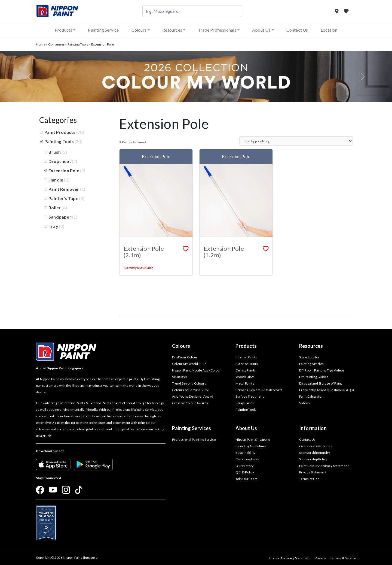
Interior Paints (246, 357)
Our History (244, 466)
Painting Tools (78, 44)
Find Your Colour (185, 357)
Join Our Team (246, 479)
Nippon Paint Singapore (253, 439)
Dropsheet (60, 161)
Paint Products (60, 132)
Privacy (320, 558)
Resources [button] (172, 30)
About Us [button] (261, 30)
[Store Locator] (337, 11)
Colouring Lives (247, 459)
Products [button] (64, 30)
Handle (56, 180)
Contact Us (297, 30)
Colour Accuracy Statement (290, 558)
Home (41, 44)
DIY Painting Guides (314, 377)
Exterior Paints (247, 364)
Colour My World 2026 (189, 364)
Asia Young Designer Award (193, 396)
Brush (55, 152)
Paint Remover (64, 189)
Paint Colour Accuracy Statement (324, 466)
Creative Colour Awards (190, 403)
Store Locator (309, 357)
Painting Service (103, 30)
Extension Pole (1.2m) (224, 252)
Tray (53, 226)
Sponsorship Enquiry (315, 453)
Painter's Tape (63, 198)
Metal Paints (245, 383)
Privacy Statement (313, 472)
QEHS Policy (245, 472)
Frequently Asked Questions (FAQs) (327, 390)
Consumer (56, 44)
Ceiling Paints (246, 370)
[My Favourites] (346, 11)
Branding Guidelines (251, 446)
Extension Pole (64, 170)
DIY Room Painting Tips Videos (322, 370)
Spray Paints (244, 403)
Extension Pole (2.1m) (144, 252)
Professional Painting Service (194, 439)
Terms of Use (309, 479)
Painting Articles (311, 364)
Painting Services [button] (192, 428)
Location (329, 30)
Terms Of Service (343, 558)
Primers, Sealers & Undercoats (259, 390)
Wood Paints (245, 377)
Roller (55, 208)
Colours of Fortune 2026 (191, 390)
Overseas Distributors (316, 446)
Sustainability (245, 453)
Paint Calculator (311, 396)
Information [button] (313, 428)
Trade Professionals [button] (217, 30)
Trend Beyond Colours (189, 383)
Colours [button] (139, 30)
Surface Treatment (249, 396)
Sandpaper (60, 217)
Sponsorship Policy (313, 459)
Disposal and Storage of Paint (321, 383)
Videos (304, 403)
